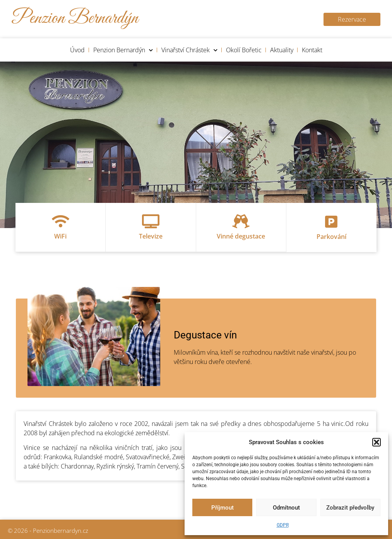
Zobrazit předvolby (350, 508)
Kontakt (312, 50)
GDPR (283, 525)
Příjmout (223, 508)
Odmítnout (286, 508)
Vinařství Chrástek (189, 50)
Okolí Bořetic (244, 50)
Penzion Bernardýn (123, 50)
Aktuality (282, 50)
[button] (377, 442)
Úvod (77, 50)
